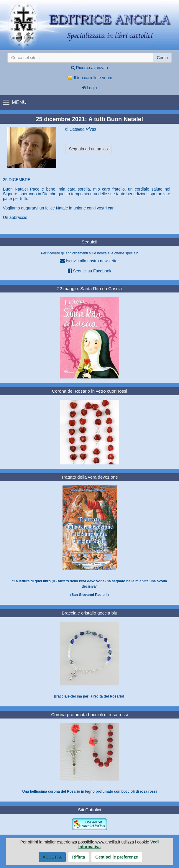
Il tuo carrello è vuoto (90, 78)
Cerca (162, 58)
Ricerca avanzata (89, 68)
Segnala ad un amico (88, 149)
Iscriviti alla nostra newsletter (89, 261)
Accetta (52, 857)
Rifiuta (79, 857)
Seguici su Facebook (90, 271)
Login (89, 88)
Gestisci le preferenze (117, 857)
